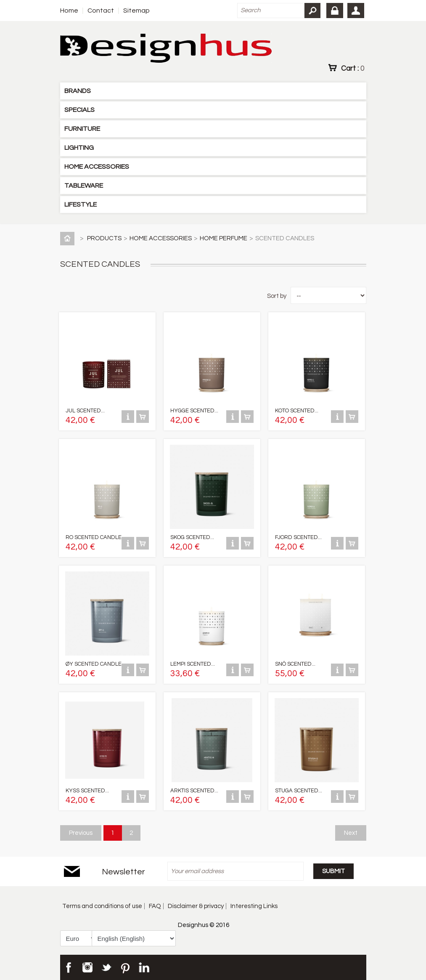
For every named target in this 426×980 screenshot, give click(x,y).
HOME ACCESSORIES (97, 167)
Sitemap (136, 11)
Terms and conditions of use (102, 906)
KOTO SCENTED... (297, 411)
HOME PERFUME (224, 238)
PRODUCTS (104, 238)
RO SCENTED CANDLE (94, 537)
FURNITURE (82, 129)
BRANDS (78, 91)
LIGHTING (79, 148)
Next (351, 833)
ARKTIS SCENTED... (194, 791)
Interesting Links (254, 906)
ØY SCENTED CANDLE (94, 664)
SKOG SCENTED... (192, 537)
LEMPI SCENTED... (193, 664)
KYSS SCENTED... (87, 791)
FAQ (155, 906)
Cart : (353, 68)
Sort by (277, 296)
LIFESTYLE (81, 204)
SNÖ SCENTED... (295, 664)
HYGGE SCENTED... (194, 411)
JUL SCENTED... (85, 411)
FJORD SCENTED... (298, 537)
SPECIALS (79, 110)
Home (69, 11)
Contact (101, 11)
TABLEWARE (84, 186)
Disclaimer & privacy (196, 906)
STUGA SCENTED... (299, 791)
